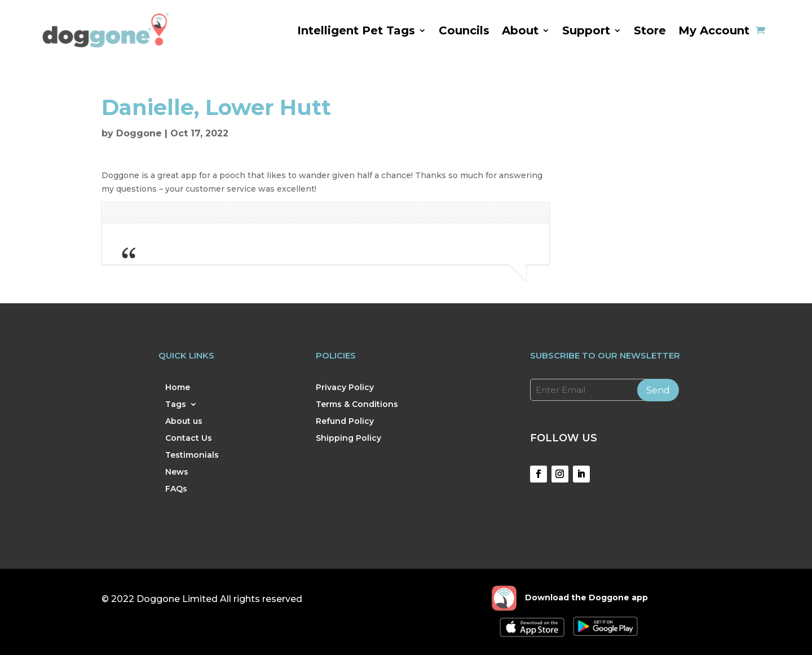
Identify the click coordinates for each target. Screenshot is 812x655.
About (520, 30)
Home (178, 388)
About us (184, 422)
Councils (464, 30)
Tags (176, 405)
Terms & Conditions (357, 405)
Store (650, 30)
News (177, 472)
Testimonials (192, 455)
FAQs (176, 489)
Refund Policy (345, 422)
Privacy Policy (345, 388)
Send (658, 390)
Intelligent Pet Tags (356, 30)
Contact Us (189, 439)
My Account (714, 30)
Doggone (139, 133)
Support (586, 30)
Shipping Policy (348, 439)
